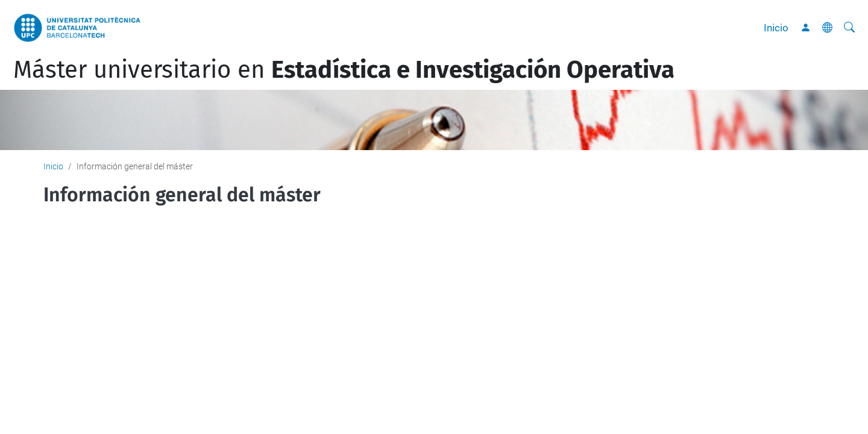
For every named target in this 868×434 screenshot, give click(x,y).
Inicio (776, 28)
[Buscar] (849, 28)
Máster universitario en (344, 70)
